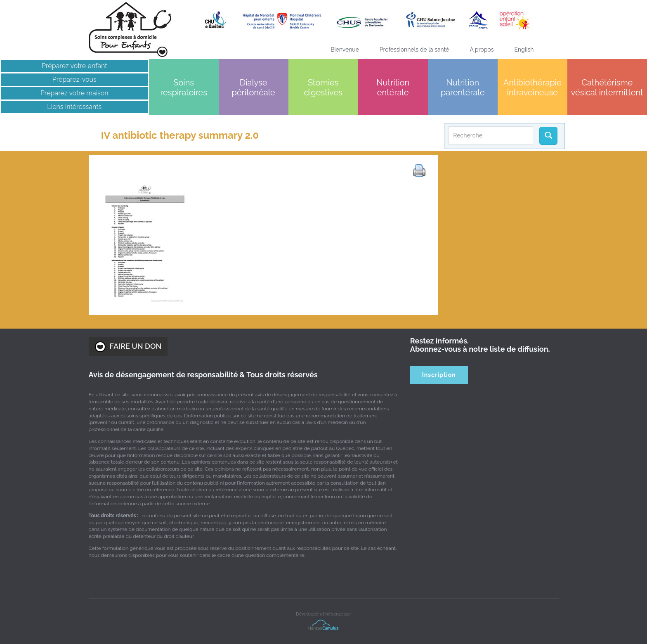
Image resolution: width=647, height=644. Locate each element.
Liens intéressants (74, 107)
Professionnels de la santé (414, 50)
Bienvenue (345, 50)
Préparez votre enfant (74, 66)
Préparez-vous (74, 79)
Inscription (439, 375)
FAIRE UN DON (128, 347)
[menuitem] (524, 50)
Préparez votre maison (74, 93)
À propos (482, 50)
